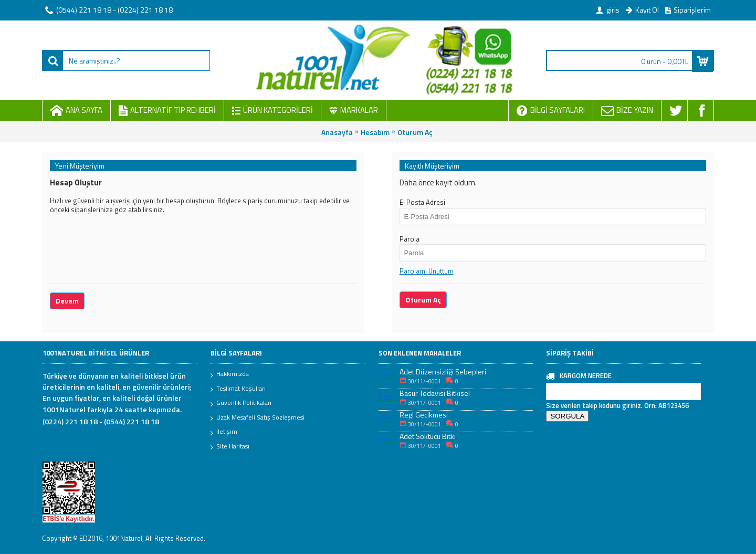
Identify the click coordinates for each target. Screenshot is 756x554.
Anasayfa (337, 132)
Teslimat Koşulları (238, 389)
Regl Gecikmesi (424, 415)
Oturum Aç (415, 132)
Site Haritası (230, 447)
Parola (409, 239)
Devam (67, 301)
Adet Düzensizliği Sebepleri (443, 372)
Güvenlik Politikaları (241, 403)
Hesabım (375, 132)
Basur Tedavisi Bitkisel (435, 393)
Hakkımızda (230, 374)
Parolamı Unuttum (427, 271)
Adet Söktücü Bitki (428, 436)
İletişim (224, 432)
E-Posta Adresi (422, 202)
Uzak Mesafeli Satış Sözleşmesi (258, 418)
